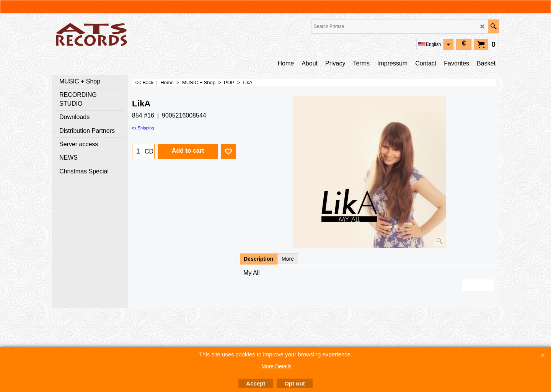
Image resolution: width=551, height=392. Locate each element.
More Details (276, 366)
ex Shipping (143, 128)
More (288, 259)
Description (258, 259)
